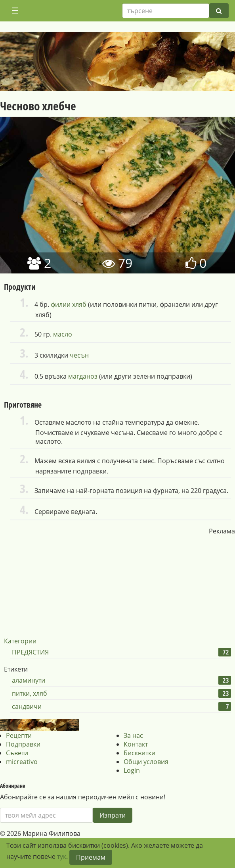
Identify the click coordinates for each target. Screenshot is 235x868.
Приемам (91, 857)
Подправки (23, 744)
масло (63, 334)
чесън (79, 355)
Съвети (17, 753)
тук (62, 856)
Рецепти (19, 735)
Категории (20, 641)
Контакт (136, 744)
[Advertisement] (118, 585)
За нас (133, 735)
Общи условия (146, 762)
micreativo (22, 762)
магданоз (83, 376)
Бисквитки (139, 753)
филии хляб (69, 304)
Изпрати (113, 815)
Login (132, 770)
